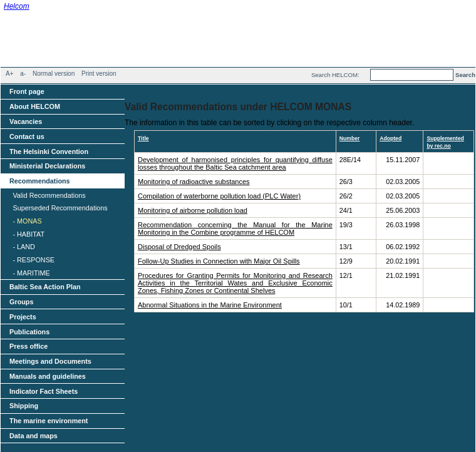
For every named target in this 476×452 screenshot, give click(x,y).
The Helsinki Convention (49, 152)
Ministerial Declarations (47, 166)
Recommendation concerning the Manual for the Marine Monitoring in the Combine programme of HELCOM (235, 229)
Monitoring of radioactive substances (194, 182)
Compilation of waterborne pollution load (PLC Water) (219, 196)
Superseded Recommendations (60, 208)
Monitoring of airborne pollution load (193, 210)
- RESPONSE (34, 260)
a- (23, 74)
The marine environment (49, 421)
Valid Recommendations (49, 195)
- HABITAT (28, 234)
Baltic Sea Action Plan (45, 287)
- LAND (23, 247)
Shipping (24, 406)
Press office (28, 346)
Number (350, 138)
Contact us (27, 136)
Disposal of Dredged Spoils (179, 247)
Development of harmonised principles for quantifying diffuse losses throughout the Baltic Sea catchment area (235, 163)
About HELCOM (35, 106)
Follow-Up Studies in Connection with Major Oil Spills (219, 261)
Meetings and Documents (50, 361)
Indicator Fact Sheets (44, 391)
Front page (27, 91)
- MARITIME (31, 273)
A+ (10, 74)
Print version (99, 74)
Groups (21, 302)
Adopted (391, 138)
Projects (23, 317)
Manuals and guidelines (48, 376)
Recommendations (40, 181)
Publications (29, 332)
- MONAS (27, 221)
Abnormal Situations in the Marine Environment (210, 305)
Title (143, 138)
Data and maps (34, 436)
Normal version (54, 74)
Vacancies (26, 121)
